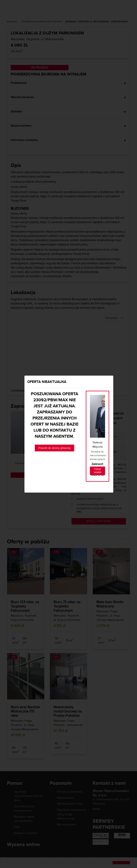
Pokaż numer (97, 471)
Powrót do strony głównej (54, 448)
